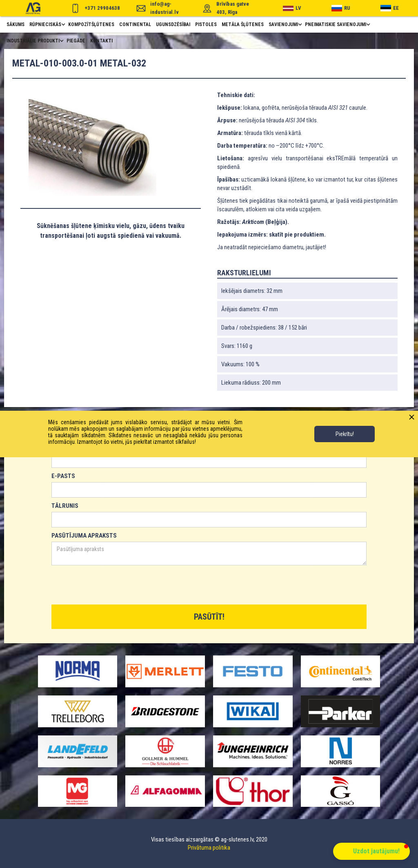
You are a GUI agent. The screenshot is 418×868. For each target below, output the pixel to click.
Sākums (16, 24)
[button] (46, 24)
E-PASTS (63, 476)
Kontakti (101, 41)
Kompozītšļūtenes (91, 24)
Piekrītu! (345, 434)
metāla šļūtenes (243, 24)
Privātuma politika (209, 848)
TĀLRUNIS (65, 506)
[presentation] (113, 585)
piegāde (76, 41)
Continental (135, 24)
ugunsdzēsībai (173, 24)
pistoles (206, 24)
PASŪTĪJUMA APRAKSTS (84, 536)
